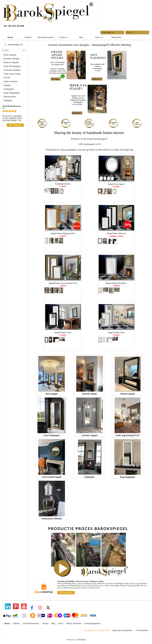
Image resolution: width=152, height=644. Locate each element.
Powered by (76, 640)
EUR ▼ (130, 33)
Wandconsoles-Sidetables (10, 99)
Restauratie (116, 37)
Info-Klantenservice (46, 37)
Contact (63, 37)
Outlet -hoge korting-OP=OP (12, 76)
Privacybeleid (142, 630)
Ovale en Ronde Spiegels (10, 83)
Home (10, 37)
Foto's (99, 37)
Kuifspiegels (9, 89)
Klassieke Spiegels (12, 59)
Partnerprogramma (92, 623)
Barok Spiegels (10, 55)
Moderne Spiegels (11, 62)
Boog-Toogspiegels (12, 93)
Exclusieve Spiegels (12, 70)
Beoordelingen (15, 125)
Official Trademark (74, 623)
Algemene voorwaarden (122, 630)
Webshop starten (66, 593)
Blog (81, 37)
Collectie (28, 37)
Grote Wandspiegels (12, 66)
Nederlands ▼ (108, 33)
